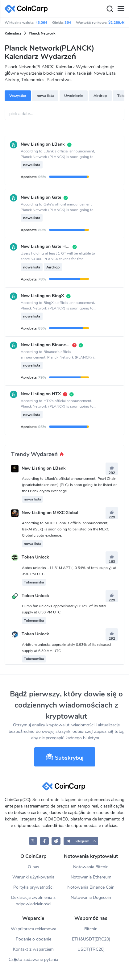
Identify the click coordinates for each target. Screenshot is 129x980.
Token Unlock (35, 557)
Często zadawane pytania (33, 959)
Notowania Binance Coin (91, 887)
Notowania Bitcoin (91, 867)
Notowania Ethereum (91, 877)
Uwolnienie (74, 96)
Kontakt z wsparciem (33, 949)
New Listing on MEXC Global (50, 513)
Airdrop (100, 96)
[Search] (110, 9)
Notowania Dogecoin (91, 897)
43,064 (41, 23)
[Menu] (121, 9)
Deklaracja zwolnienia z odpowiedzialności (33, 901)
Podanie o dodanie (33, 939)
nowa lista (45, 96)
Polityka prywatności (33, 887)
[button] (81, 841)
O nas (33, 867)
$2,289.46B (118, 23)
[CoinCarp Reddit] (56, 841)
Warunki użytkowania (33, 877)
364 (68, 23)
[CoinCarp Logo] (28, 9)
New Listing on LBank (44, 468)
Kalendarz (13, 33)
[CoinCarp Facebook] (44, 841)
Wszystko (18, 96)
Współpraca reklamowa (33, 929)
